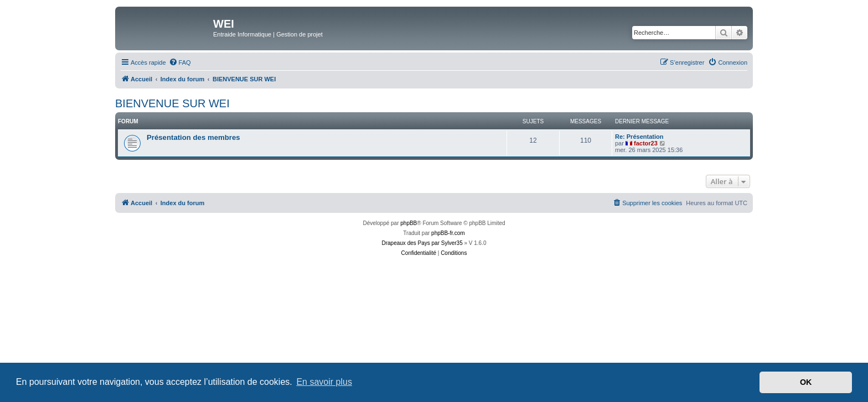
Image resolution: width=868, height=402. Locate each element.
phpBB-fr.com (448, 233)
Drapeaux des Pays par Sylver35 (422, 243)
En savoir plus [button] (324, 382)
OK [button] (806, 382)
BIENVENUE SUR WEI (172, 103)
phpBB (409, 223)
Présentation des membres (193, 137)
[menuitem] (180, 62)
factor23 (646, 143)
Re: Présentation (639, 137)
